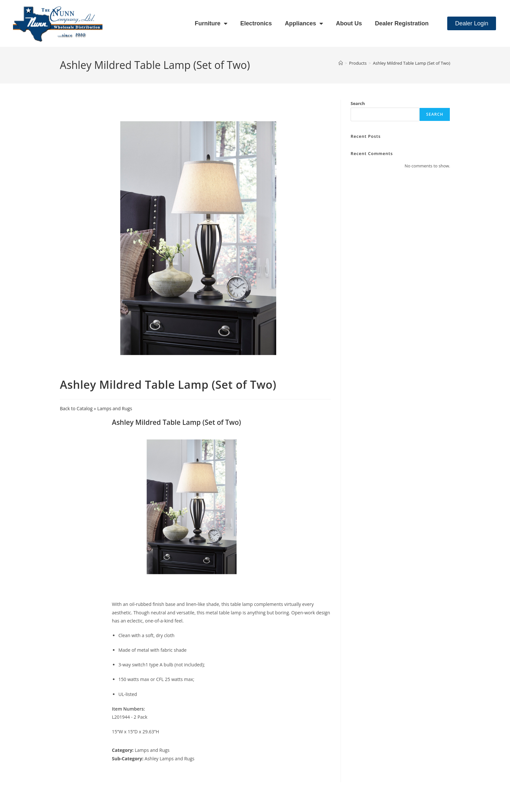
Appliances (304, 23)
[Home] (341, 63)
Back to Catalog (77, 408)
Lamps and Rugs (115, 408)
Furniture (211, 23)
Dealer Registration (402, 23)
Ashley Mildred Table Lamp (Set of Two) (412, 63)
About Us (349, 23)
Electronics (256, 23)
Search (358, 103)
